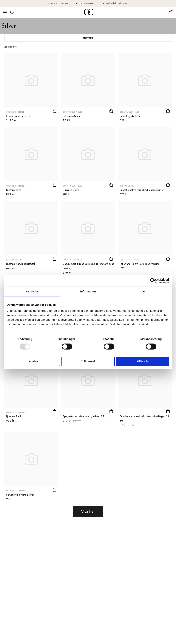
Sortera (88, 38)
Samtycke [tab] (32, 291)
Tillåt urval (88, 361)
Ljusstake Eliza (14, 190)
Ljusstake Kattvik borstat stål (20, 264)
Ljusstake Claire (71, 190)
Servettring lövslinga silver (20, 495)
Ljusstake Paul (13, 416)
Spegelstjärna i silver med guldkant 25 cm (85, 416)
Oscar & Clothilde (16, 112)
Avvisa (33, 361)
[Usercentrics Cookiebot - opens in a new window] (153, 281)
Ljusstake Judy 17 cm (130, 116)
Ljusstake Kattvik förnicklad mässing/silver (142, 190)
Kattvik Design (127, 186)
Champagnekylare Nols (19, 116)
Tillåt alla (143, 361)
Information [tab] (88, 291)
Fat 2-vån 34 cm (72, 116)
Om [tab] (144, 291)
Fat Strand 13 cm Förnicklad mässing (140, 264)
